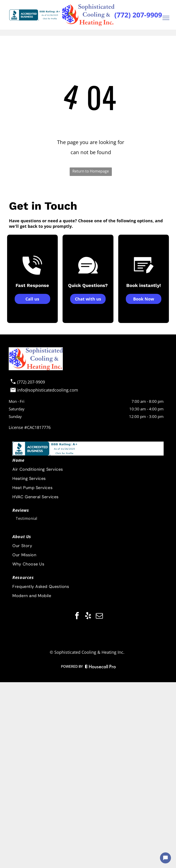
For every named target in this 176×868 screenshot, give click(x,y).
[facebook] (77, 616)
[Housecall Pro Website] (100, 667)
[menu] (166, 18)
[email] (99, 616)
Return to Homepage (91, 171)
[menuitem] (88, 577)
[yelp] (88, 616)
